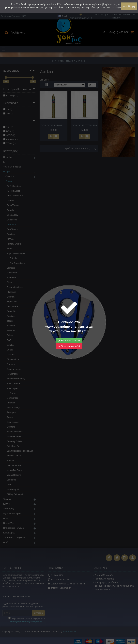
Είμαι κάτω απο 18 (69, 346)
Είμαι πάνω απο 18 (69, 341)
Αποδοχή (129, 6)
